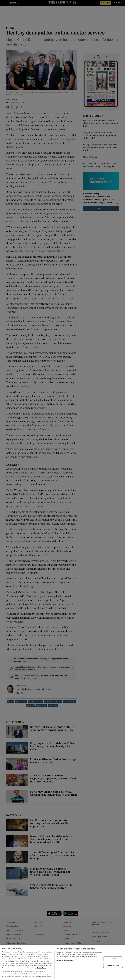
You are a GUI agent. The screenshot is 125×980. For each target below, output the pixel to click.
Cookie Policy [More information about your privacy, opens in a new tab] (41, 968)
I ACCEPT (113, 959)
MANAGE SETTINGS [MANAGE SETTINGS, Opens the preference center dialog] (113, 965)
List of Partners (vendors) (65, 960)
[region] (62, 962)
